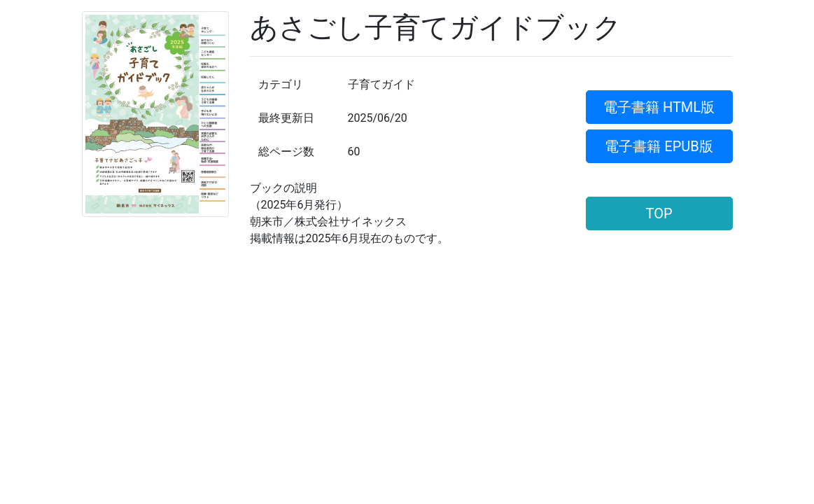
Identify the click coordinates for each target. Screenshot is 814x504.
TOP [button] (659, 213)
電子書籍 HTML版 (659, 107)
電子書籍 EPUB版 (659, 146)
